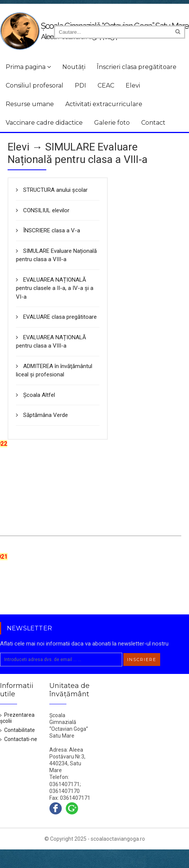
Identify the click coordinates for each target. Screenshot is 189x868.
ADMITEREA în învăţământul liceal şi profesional (54, 371)
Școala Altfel (35, 395)
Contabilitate (17, 730)
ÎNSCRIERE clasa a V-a (48, 230)
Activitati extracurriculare (104, 104)
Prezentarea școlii (17, 718)
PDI (80, 85)
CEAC (106, 85)
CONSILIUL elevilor (43, 210)
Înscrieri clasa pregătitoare (137, 67)
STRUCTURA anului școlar (52, 190)
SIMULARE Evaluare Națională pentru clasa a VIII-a (56, 255)
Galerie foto (112, 123)
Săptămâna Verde (42, 415)
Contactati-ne (19, 739)
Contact (153, 123)
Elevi (133, 85)
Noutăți (74, 67)
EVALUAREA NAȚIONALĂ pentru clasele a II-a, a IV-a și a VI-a (55, 288)
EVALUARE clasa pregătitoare (56, 317)
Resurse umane (30, 104)
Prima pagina (28, 67)
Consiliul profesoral (35, 85)
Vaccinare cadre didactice (44, 123)
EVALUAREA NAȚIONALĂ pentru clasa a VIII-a (51, 342)
